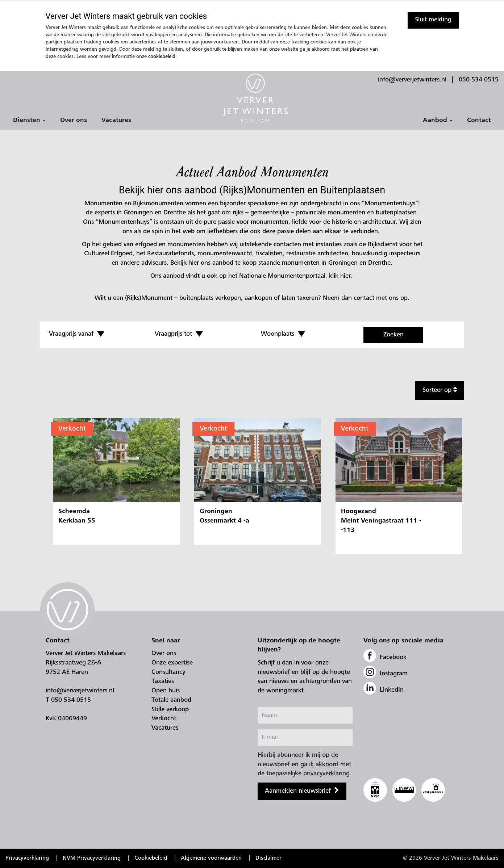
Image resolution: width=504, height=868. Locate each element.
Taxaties (163, 682)
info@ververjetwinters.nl (412, 80)
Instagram (386, 674)
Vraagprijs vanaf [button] (77, 334)
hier (345, 276)
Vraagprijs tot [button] (179, 334)
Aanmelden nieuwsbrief (298, 791)
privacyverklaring (326, 774)
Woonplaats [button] (283, 334)
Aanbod (438, 121)
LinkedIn (384, 690)
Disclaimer (268, 858)
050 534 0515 (479, 80)
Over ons (74, 121)
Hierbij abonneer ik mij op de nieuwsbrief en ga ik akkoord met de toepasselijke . (305, 765)
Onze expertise (172, 663)
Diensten (29, 121)
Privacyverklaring (27, 858)
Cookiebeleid (151, 858)
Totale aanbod (171, 700)
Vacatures (116, 121)
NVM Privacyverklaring (92, 858)
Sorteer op (440, 390)
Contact (479, 121)
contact (364, 298)
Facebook (385, 658)
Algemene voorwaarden (211, 858)
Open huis (166, 691)
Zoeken (393, 335)
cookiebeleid (162, 57)
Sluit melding (433, 20)
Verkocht (72, 429)
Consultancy (168, 672)
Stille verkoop (170, 710)
